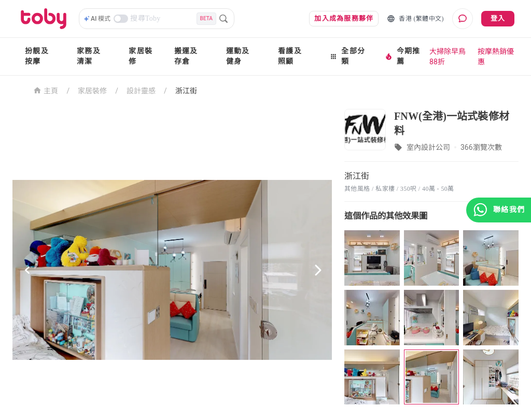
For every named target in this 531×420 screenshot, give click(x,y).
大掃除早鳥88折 (448, 57)
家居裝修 (141, 56)
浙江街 (186, 91)
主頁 (46, 90)
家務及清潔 (89, 56)
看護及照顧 (290, 56)
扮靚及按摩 (37, 56)
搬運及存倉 (186, 56)
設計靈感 (141, 91)
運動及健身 (238, 56)
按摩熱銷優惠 (496, 57)
